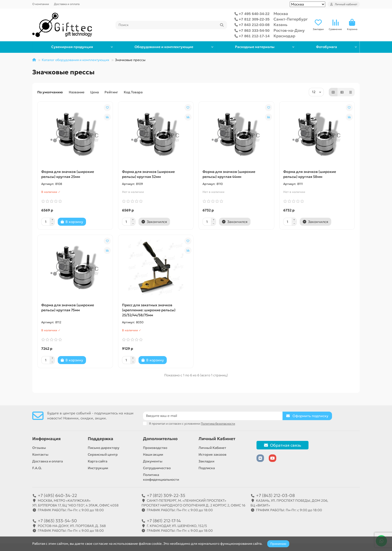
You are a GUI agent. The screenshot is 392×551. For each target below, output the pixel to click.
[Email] (213, 416)
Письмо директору (103, 448)
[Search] (171, 25)
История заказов (212, 455)
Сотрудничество (157, 468)
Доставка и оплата (67, 4)
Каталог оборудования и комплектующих (75, 60)
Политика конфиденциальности (161, 477)
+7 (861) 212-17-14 (164, 521)
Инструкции (98, 468)
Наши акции (153, 455)
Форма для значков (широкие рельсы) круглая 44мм (229, 174)
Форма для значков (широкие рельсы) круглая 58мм (310, 174)
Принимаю (278, 544)
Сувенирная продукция (72, 47)
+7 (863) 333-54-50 (57, 521)
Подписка (207, 468)
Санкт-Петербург (291, 19)
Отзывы (39, 448)
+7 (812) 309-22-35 (166, 495)
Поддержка (100, 439)
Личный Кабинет (217, 439)
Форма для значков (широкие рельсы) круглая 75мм (68, 308)
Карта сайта (97, 461)
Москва (281, 14)
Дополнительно (160, 439)
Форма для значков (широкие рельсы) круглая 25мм (68, 174)
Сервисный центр (103, 455)
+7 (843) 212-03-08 (275, 495)
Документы (153, 461)
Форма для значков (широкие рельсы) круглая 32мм (148, 174)
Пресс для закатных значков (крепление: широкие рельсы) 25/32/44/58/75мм (149, 310)
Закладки (206, 461)
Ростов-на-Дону (289, 30)
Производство (155, 448)
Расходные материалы (254, 47)
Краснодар (284, 36)
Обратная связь (282, 445)
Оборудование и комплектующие (163, 47)
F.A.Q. (37, 468)
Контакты (40, 455)
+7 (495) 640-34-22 (57, 495)
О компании (41, 4)
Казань (280, 25)
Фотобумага (326, 47)
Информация (46, 439)
